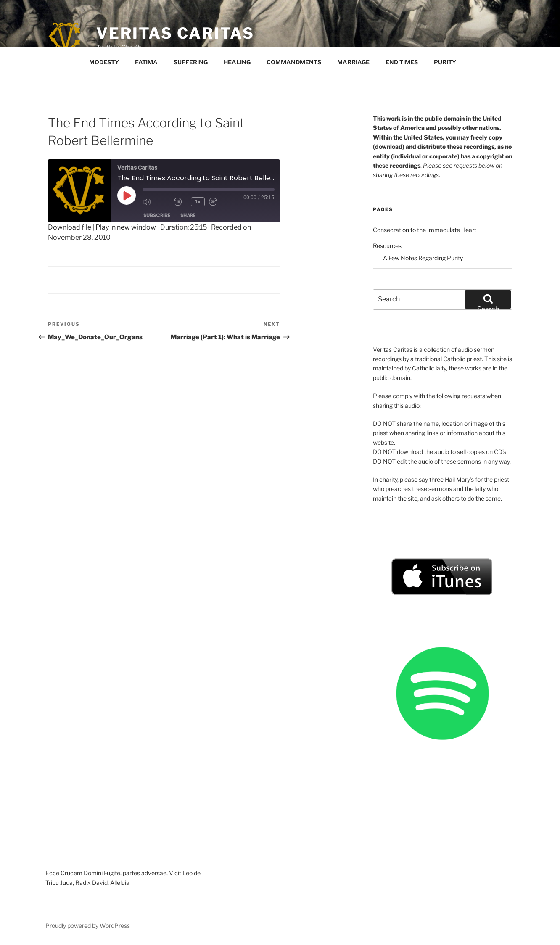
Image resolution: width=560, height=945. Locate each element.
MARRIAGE (353, 62)
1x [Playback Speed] (198, 202)
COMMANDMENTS (294, 62)
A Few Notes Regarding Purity (423, 258)
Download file (70, 227)
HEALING (237, 62)
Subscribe (157, 215)
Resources (387, 246)
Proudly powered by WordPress (88, 925)
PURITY (445, 62)
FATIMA (146, 62)
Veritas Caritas (175, 33)
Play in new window (126, 227)
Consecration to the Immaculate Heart (425, 230)
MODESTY (104, 62)
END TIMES (402, 62)
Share (188, 215)
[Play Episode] (127, 195)
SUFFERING (191, 62)
